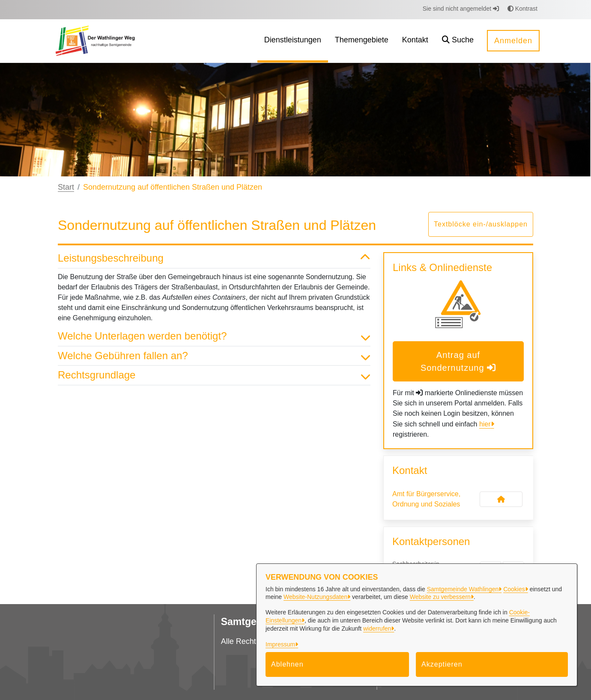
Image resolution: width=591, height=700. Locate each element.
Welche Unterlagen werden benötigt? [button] (214, 336)
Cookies (514, 589)
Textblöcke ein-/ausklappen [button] (481, 224)
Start (66, 187)
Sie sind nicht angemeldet (461, 9)
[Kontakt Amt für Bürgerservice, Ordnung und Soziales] (501, 499)
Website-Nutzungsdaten (315, 597)
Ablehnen (287, 664)
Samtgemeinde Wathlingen (463, 589)
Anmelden (513, 41)
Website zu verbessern (440, 597)
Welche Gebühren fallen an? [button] (214, 356)
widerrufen (377, 629)
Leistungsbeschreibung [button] (214, 258)
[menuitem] (293, 41)
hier (485, 424)
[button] (458, 41)
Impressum (280, 644)
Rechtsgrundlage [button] (214, 375)
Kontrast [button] (522, 9)
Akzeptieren (442, 664)
